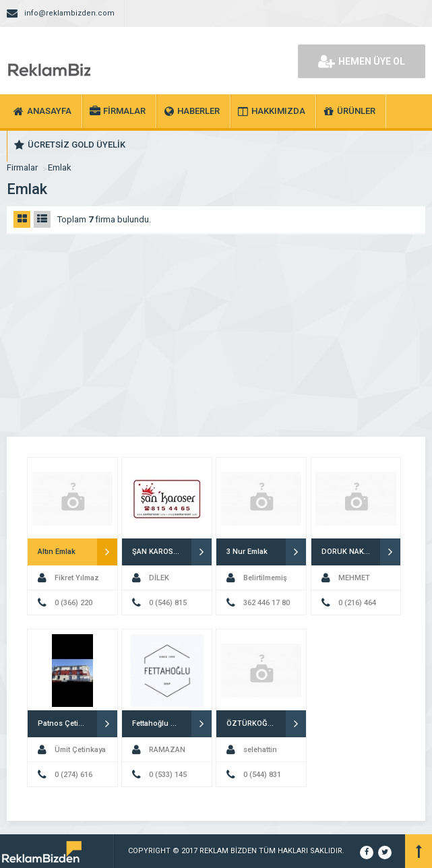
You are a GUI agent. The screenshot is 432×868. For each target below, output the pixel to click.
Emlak (60, 167)
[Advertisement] (216, 336)
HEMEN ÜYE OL (362, 61)
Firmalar (22, 167)
